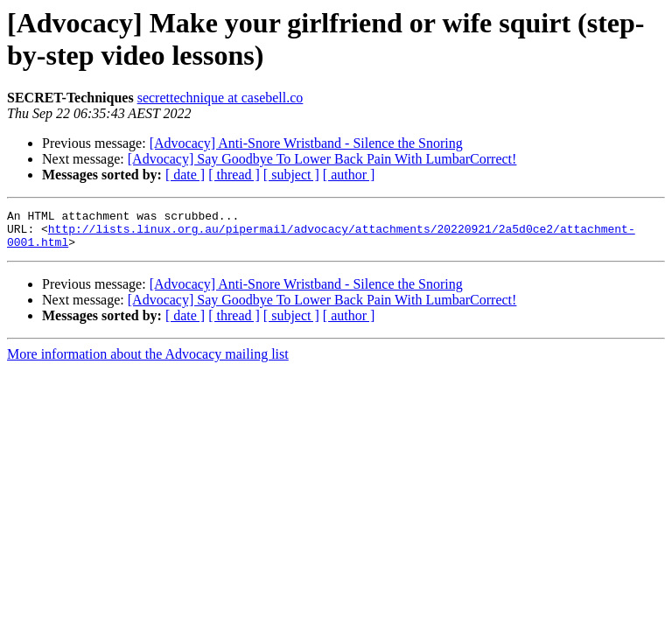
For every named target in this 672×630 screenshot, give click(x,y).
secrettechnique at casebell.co (220, 98)
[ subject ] (291, 175)
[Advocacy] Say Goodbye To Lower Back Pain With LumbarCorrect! (322, 159)
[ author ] (349, 175)
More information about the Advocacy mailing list (148, 362)
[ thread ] (234, 175)
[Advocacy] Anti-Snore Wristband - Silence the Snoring (306, 143)
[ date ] (185, 175)
